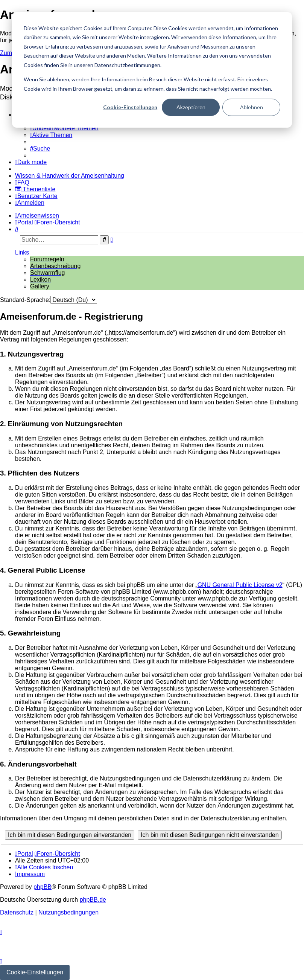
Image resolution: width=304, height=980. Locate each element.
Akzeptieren (191, 107)
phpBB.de (93, 900)
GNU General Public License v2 (240, 585)
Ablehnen (252, 107)
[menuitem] (64, 128)
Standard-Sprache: (25, 300)
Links (22, 252)
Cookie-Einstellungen (130, 107)
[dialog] (152, 70)
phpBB (43, 887)
